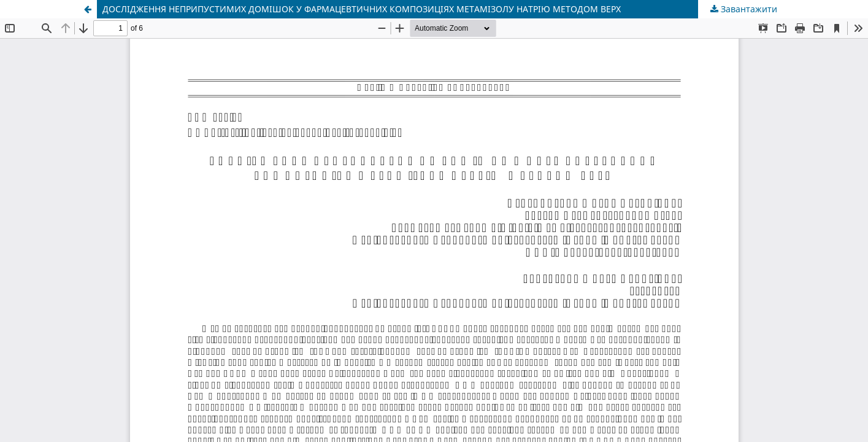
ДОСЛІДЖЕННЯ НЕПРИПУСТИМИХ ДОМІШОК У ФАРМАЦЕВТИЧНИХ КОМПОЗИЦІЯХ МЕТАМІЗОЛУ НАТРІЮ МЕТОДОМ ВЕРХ (362, 9)
